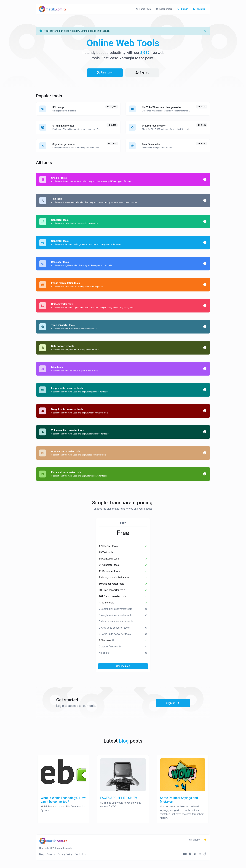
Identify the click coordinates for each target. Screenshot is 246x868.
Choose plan (123, 666)
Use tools (105, 73)
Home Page (143, 9)
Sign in (182, 9)
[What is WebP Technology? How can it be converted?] (63, 794)
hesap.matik (164, 9)
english (195, 840)
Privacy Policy (65, 854)
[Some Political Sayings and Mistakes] (183, 794)
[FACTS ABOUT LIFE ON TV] (123, 794)
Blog (42, 854)
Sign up (199, 9)
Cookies (51, 854)
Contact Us (81, 854)
